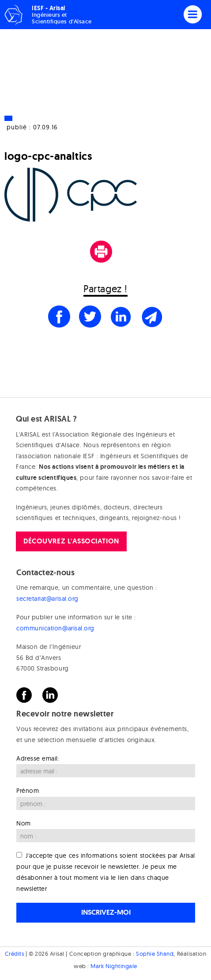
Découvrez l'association (71, 541)
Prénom (28, 791)
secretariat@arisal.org (47, 599)
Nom (24, 823)
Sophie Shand (155, 954)
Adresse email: (38, 758)
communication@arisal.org (55, 628)
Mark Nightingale (114, 966)
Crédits (15, 954)
